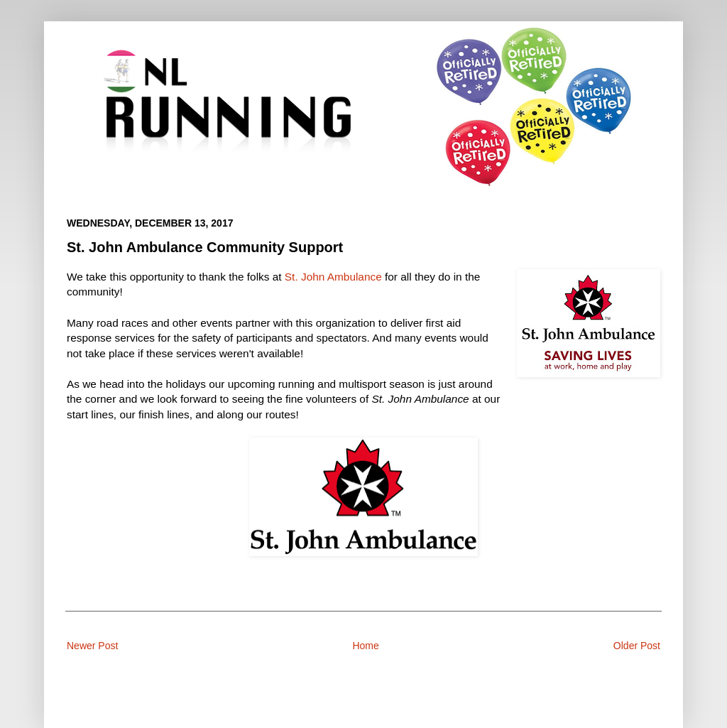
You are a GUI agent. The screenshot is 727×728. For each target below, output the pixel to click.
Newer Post (92, 646)
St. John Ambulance (333, 277)
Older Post (637, 646)
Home (365, 646)
